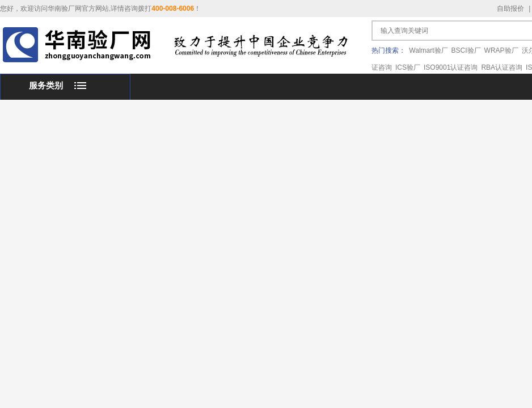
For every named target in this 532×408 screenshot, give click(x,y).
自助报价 (510, 8)
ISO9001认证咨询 (451, 67)
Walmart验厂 (428, 50)
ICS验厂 (408, 67)
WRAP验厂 (501, 50)
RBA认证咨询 (502, 67)
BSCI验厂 (466, 50)
